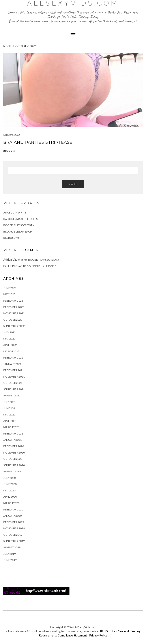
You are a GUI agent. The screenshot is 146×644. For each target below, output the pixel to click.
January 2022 (12, 364)
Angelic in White (15, 212)
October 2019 (13, 535)
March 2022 (11, 351)
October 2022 (13, 320)
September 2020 (14, 465)
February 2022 (13, 358)
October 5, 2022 (11, 135)
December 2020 (14, 446)
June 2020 (10, 484)
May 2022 (9, 338)
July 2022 (9, 332)
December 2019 (14, 522)
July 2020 (9, 478)
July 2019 (9, 554)
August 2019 (12, 547)
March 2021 (11, 427)
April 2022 (10, 345)
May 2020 (9, 490)
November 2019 (14, 528)
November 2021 (14, 377)
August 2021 (12, 395)
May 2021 (9, 414)
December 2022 (14, 307)
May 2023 (9, 294)
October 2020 (13, 459)
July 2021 (9, 402)
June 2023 (10, 288)
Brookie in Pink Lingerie (40, 266)
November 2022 (14, 313)
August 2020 (12, 471)
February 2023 (13, 301)
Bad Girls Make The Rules (20, 219)
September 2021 (14, 389)
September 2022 (14, 326)
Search (73, 184)
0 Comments (10, 151)
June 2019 (10, 560)
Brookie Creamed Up (18, 232)
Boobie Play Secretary (19, 225)
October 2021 (13, 383)
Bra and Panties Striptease (38, 142)
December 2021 (14, 370)
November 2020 (14, 453)
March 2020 (11, 503)
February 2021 (13, 434)
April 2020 (10, 497)
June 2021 (10, 408)
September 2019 (14, 541)
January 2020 (12, 516)
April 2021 (10, 421)
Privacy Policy (98, 635)
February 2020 (13, 509)
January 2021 (12, 440)
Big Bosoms (11, 238)
